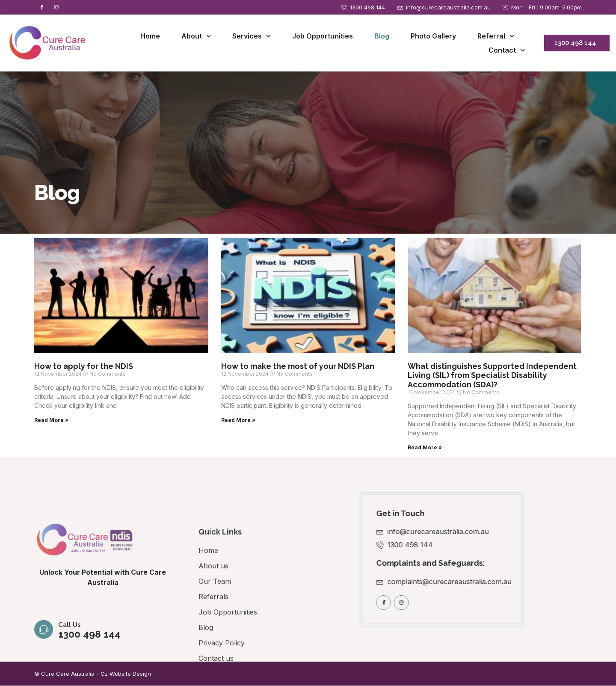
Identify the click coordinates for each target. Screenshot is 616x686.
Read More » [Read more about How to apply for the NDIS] (51, 420)
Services (252, 37)
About (196, 37)
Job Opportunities (323, 36)
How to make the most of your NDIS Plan (298, 367)
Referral (496, 37)
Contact (507, 51)
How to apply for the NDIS (84, 367)
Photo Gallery (433, 36)
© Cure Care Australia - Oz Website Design (93, 674)
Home (150, 36)
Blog (382, 36)
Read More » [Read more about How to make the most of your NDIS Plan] (238, 420)
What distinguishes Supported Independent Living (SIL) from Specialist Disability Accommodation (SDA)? (492, 376)
